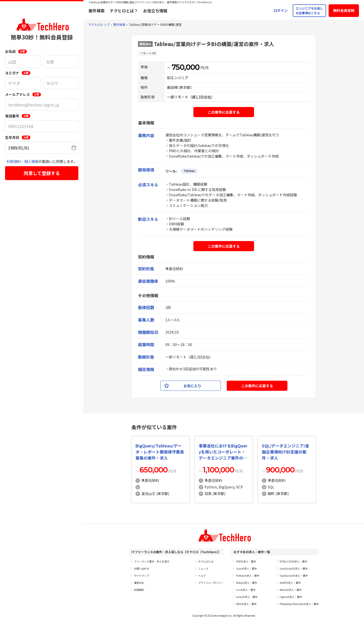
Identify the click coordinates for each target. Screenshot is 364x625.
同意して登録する (42, 173)
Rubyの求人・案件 (247, 583)
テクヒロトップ (99, 24)
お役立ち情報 (155, 11)
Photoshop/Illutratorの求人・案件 (299, 604)
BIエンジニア (178, 78)
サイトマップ (142, 576)
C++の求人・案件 (246, 590)
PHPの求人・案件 (246, 561)
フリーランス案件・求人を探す (152, 561)
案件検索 (97, 11)
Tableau (189, 171)
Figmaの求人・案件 (291, 597)
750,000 (186, 67)
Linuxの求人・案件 (247, 597)
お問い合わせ (142, 568)
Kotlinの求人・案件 (291, 590)
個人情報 (31, 161)
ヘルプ (202, 576)
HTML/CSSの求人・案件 (293, 561)
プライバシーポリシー (211, 583)
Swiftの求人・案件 (290, 583)
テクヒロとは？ (124, 11)
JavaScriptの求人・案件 (294, 568)
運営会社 (139, 583)
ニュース (203, 568)
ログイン (281, 10)
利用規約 (14, 161)
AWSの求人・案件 (246, 604)
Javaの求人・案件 (246, 568)
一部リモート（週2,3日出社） (191, 97)
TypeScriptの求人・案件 (294, 576)
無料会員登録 (344, 10)
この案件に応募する (224, 112)
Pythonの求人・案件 (248, 576)
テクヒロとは (206, 561)
